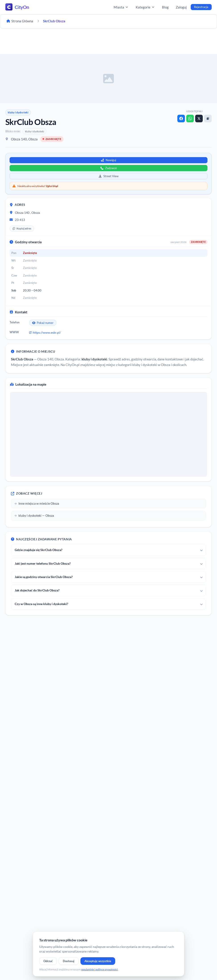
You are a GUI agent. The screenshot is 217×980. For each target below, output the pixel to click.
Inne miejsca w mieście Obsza (37, 503)
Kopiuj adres (22, 228)
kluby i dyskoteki (18, 112)
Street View (109, 176)
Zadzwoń (109, 168)
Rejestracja (201, 7)
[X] (199, 119)
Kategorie (145, 7)
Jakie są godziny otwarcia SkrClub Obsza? (44, 577)
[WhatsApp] (190, 119)
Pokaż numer (43, 323)
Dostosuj (69, 961)
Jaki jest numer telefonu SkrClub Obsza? (43, 563)
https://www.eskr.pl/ (45, 332)
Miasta (121, 7)
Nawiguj (108, 160)
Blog (165, 7)
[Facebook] (181, 119)
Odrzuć (48, 961)
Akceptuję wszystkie (98, 961)
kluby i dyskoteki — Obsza (34, 515)
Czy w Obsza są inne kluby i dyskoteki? (41, 604)
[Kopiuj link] (208, 119)
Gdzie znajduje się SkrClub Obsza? (39, 550)
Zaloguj (181, 7)
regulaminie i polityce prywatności (99, 969)
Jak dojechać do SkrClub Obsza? (37, 590)
